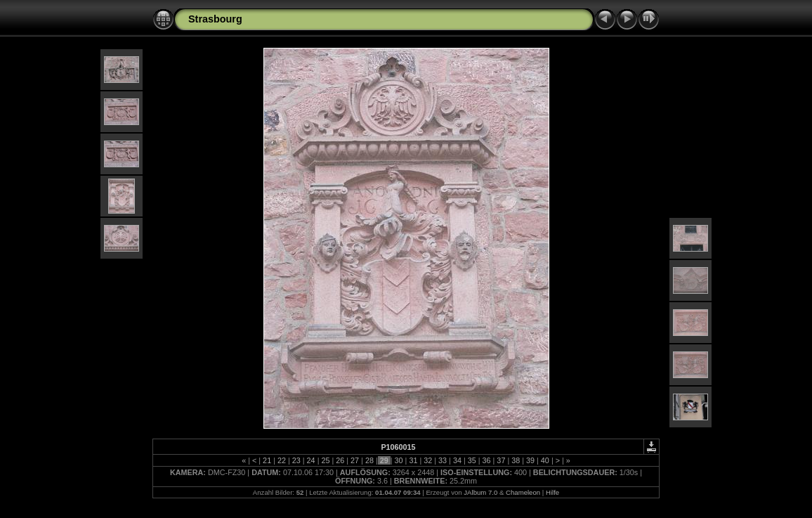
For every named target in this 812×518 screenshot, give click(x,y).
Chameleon (523, 492)
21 (267, 460)
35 (472, 460)
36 (487, 460)
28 (369, 460)
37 (501, 460)
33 (443, 460)
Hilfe (552, 492)
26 (340, 460)
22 (282, 460)
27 (355, 460)
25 (325, 460)
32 (428, 460)
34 (457, 460)
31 (413, 460)
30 (399, 460)
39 (530, 460)
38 (516, 460)
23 (296, 460)
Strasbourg (215, 19)
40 (545, 460)
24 (311, 460)
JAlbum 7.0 (480, 492)
